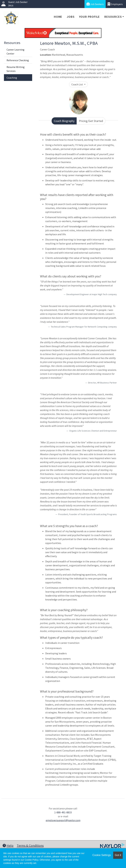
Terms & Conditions (30, 845)
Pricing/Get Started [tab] (91, 121)
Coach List (77, 84)
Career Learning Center (16, 52)
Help (8, 845)
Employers (115, 4)
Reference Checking (18, 60)
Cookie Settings (102, 855)
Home (58, 17)
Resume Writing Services (16, 69)
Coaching (12, 78)
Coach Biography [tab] (64, 121)
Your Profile (89, 17)
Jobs (71, 17)
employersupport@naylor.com (63, 820)
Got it (118, 855)
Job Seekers (95, 4)
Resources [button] (113, 17)
